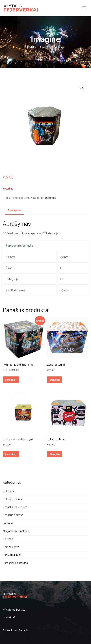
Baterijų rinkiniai (13, 499)
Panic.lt (23, 630)
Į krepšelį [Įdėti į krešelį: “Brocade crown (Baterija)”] (11, 454)
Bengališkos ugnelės (15, 507)
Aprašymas (14, 210)
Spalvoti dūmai (12, 555)
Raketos (8, 539)
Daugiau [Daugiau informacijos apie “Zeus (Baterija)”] (55, 380)
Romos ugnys (11, 547)
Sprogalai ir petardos (15, 563)
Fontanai (8, 523)
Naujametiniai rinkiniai (16, 531)
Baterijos (45, 47)
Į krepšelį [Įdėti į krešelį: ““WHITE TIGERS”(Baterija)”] (11, 380)
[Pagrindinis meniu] (84, 8)
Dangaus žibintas (13, 515)
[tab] (14, 210)
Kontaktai (9, 617)
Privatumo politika (14, 609)
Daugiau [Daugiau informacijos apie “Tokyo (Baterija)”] (55, 454)
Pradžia (32, 47)
